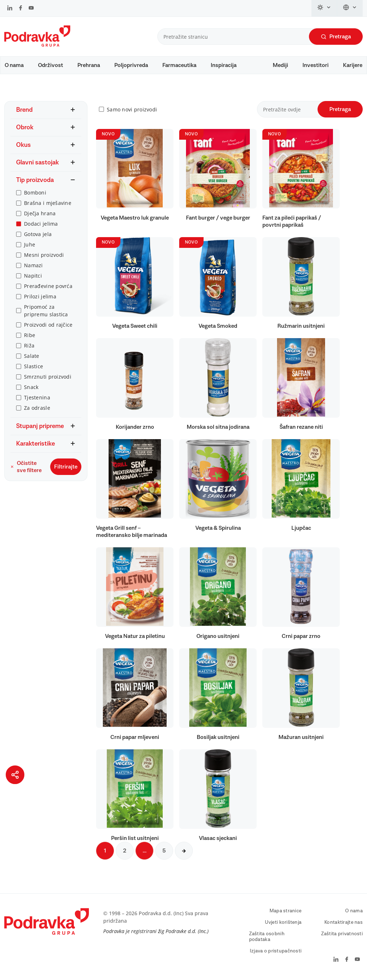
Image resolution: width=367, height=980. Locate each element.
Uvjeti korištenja (283, 922)
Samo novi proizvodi (132, 109)
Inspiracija (224, 65)
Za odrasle (37, 408)
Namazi (34, 265)
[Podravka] (37, 45)
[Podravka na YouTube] (31, 9)
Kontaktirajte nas (344, 922)
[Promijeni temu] (324, 8)
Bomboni (35, 193)
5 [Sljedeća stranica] (164, 851)
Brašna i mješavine (48, 203)
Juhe (30, 244)
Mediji (280, 65)
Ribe (30, 335)
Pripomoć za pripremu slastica (46, 311)
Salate (32, 356)
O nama (14, 65)
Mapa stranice (286, 911)
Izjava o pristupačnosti (276, 951)
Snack (31, 387)
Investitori (316, 65)
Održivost (51, 65)
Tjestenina (37, 397)
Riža (29, 345)
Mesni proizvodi (44, 255)
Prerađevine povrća (48, 286)
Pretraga (336, 37)
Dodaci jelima (41, 224)
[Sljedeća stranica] (184, 851)
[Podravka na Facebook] (21, 9)
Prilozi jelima (40, 296)
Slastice (34, 366)
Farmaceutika (179, 65)
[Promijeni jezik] (350, 8)
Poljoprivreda (131, 65)
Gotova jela (38, 234)
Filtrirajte (66, 467)
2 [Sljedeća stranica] (125, 851)
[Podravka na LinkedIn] (10, 9)
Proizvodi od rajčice (48, 325)
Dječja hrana (40, 213)
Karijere (353, 65)
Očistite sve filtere (26, 467)
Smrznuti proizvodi (48, 377)
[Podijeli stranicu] (15, 775)
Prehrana (89, 65)
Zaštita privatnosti (342, 934)
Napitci (33, 276)
